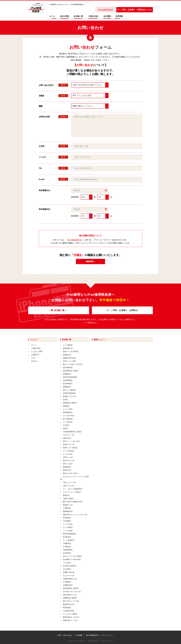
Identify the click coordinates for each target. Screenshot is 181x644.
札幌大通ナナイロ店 (70, 620)
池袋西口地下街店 (69, 358)
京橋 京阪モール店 (70, 595)
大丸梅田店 (67, 582)
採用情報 (119, 16)
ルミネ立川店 (68, 454)
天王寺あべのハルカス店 (72, 592)
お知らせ (34, 361)
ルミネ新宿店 (68, 345)
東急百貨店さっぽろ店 (71, 617)
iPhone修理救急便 (106, 10)
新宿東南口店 (68, 348)
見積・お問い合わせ (65, 635)
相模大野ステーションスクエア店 (75, 515)
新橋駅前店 (67, 387)
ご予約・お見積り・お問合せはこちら (134, 10)
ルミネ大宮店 (68, 524)
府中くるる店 (68, 464)
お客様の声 (35, 355)
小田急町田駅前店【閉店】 (73, 432)
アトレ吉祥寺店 (69, 451)
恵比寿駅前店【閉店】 (71, 371)
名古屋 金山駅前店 (70, 566)
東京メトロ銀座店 (69, 390)
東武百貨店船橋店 (69, 534)
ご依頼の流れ (93, 16)
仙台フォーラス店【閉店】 (73, 556)
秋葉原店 (66, 406)
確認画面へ (90, 261)
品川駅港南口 (68, 384)
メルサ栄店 (67, 563)
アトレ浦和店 (68, 527)
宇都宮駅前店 (68, 550)
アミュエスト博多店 (70, 614)
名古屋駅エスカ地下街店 (72, 559)
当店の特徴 (64, 16)
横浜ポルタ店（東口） (71, 473)
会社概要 (107, 16)
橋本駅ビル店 (68, 505)
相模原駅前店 (68, 511)
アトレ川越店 (68, 531)
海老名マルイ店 (69, 444)
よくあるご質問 (37, 351)
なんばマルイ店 (69, 575)
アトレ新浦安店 (69, 540)
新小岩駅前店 (68, 419)
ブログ (33, 358)
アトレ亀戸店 (68, 422)
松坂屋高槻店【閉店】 (71, 588)
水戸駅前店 (67, 547)
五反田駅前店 (68, 380)
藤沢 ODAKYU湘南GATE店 (73, 502)
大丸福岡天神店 (69, 611)
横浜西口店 (67, 470)
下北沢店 (66, 425)
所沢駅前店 (67, 518)
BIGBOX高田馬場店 (70, 377)
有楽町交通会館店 (69, 393)
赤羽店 (65, 400)
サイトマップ (107, 635)
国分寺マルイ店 (69, 460)
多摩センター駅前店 (70, 448)
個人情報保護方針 (75, 240)
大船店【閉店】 (69, 499)
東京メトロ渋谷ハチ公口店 (73, 364)
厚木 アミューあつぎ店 (71, 441)
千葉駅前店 (67, 543)
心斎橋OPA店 (68, 585)
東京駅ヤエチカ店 (69, 396)
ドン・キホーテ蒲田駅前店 (73, 489)
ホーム (52, 16)
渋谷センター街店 (69, 361)
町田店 (65, 428)
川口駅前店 (67, 521)
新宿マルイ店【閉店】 (71, 351)
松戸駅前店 (67, 537)
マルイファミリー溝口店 (72, 492)
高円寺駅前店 (68, 368)
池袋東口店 (67, 355)
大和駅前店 (67, 508)
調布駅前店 (67, 467)
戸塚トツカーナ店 (69, 483)
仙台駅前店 (67, 553)
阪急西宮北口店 (69, 604)
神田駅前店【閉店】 (70, 403)
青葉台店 (66, 495)
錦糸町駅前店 (68, 412)
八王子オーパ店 (69, 435)
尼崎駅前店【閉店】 (70, 598)
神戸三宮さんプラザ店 (71, 601)
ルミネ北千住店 (69, 416)
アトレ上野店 (68, 409)
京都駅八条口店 (69, 572)
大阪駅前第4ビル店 (70, 579)
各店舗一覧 (78, 16)
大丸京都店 (67, 569)
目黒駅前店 (67, 374)
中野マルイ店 (68, 457)
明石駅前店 (67, 608)
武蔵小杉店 (67, 438)
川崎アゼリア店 (69, 486)
